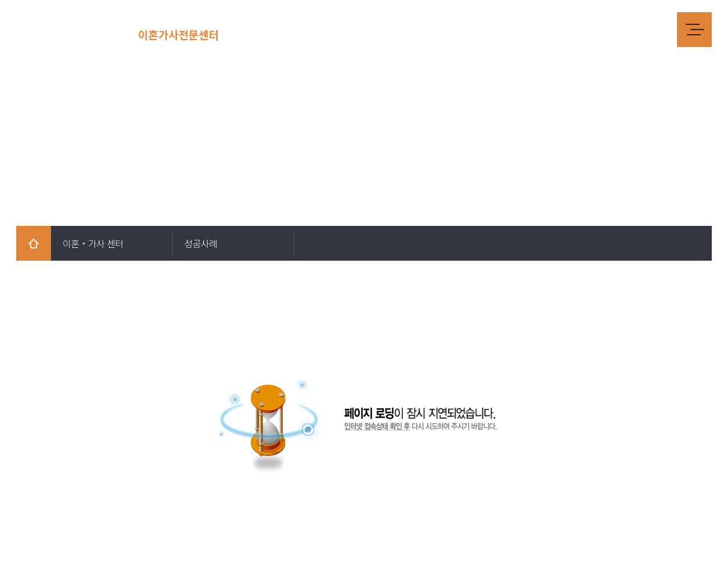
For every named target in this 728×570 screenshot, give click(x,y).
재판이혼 (339, 29)
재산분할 (409, 29)
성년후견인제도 (564, 29)
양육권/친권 (485, 29)
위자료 (374, 29)
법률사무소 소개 (287, 29)
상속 (521, 29)
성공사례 (615, 29)
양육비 (444, 29)
